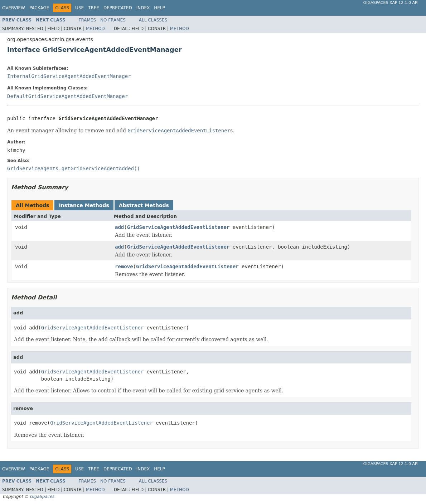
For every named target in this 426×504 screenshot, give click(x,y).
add (119, 227)
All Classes (153, 20)
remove (124, 266)
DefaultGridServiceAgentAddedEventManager (67, 96)
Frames (88, 20)
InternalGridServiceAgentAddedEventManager (69, 76)
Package (39, 8)
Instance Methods (84, 205)
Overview (14, 8)
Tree (94, 8)
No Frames (113, 20)
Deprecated (118, 8)
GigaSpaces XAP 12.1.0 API (391, 3)
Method (95, 29)
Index (143, 8)
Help (159, 8)
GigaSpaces (42, 496)
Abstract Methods (144, 205)
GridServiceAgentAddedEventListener (178, 227)
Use (79, 8)
